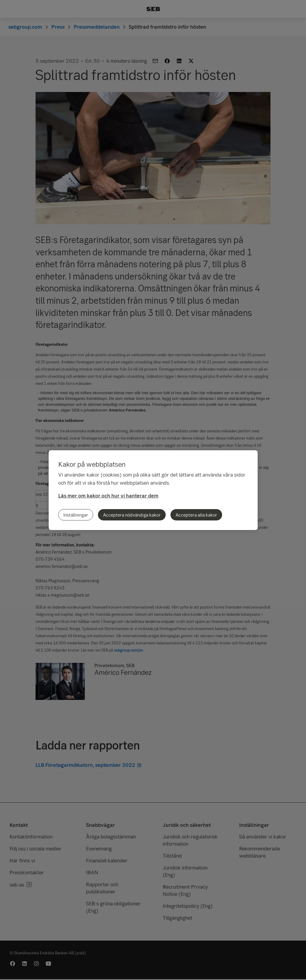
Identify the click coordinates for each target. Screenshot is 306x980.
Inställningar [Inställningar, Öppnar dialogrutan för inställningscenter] (76, 515)
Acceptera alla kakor (196, 515)
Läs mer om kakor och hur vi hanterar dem (108, 496)
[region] (153, 490)
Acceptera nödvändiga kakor (132, 515)
